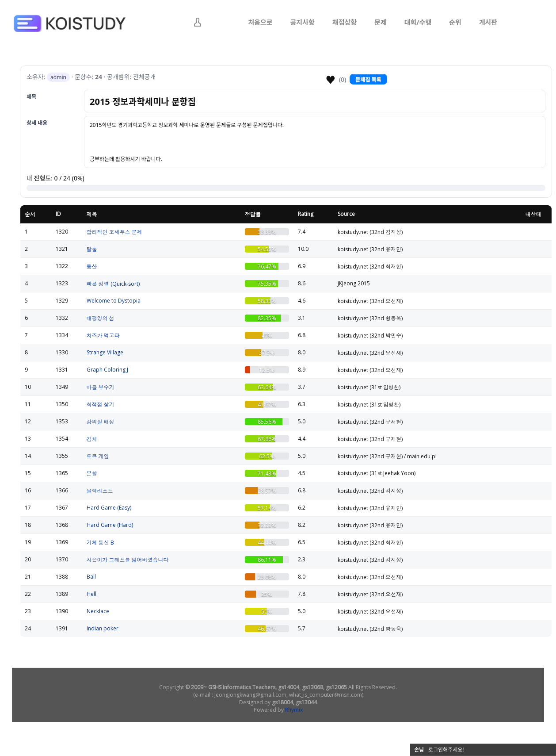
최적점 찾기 (101, 405)
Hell (91, 594)
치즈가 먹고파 (103, 336)
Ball (91, 577)
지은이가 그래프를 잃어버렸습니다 (128, 560)
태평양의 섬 (101, 318)
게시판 (488, 22)
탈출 (92, 249)
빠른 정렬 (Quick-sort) (113, 284)
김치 (92, 439)
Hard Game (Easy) (109, 508)
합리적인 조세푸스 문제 (114, 232)
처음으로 (260, 22)
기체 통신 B (100, 543)
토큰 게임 (98, 456)
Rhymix (294, 710)
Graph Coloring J (107, 370)
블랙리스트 (100, 491)
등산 (92, 267)
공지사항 (303, 22)
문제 (381, 22)
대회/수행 (418, 22)
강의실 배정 (101, 422)
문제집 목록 (368, 79)
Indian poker (103, 628)
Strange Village (105, 352)
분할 (92, 474)
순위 (455, 22)
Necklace (98, 611)
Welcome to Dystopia (114, 301)
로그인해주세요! (446, 750)
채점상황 (345, 22)
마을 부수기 (101, 387)
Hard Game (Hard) (110, 525)
